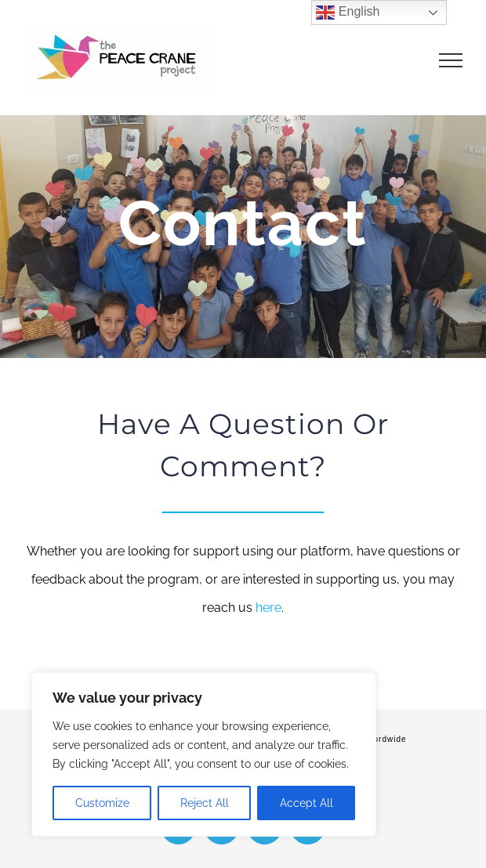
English (348, 13)
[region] (204, 754)
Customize (102, 803)
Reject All (205, 803)
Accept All (306, 803)
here (268, 608)
